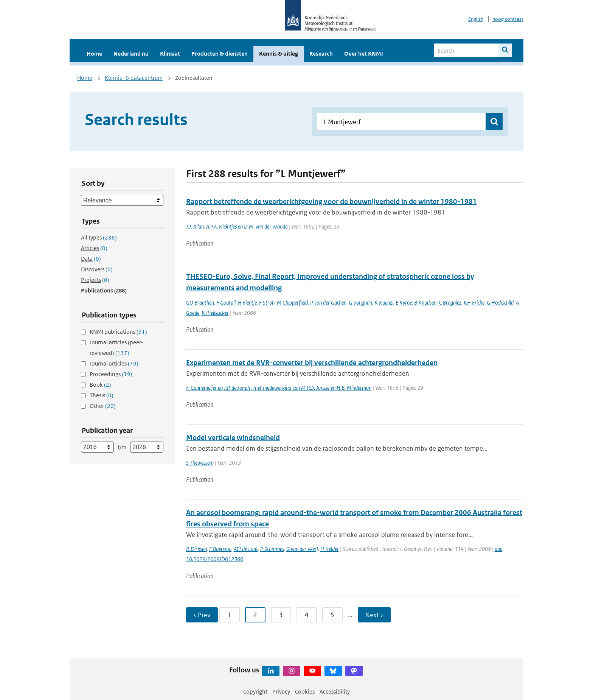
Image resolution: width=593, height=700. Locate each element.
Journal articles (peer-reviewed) (116, 348)
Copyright (255, 691)
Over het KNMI (364, 54)
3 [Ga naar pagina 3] (281, 615)
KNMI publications (118, 332)
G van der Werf (302, 549)
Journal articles (114, 363)
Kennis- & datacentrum (134, 78)
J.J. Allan (195, 226)
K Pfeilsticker (215, 313)
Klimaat (170, 54)
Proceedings (111, 374)
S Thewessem (200, 463)
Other (103, 406)
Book (100, 385)
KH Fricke (474, 303)
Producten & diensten (220, 54)
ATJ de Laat (246, 549)
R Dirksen (196, 549)
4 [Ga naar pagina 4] (307, 615)
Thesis (102, 395)
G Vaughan (360, 303)
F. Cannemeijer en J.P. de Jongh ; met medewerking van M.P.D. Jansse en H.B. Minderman (279, 388)
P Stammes (272, 549)
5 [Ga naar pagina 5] (332, 615)
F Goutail (226, 303)
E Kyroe (404, 303)
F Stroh (267, 303)
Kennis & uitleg (279, 54)
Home (94, 54)
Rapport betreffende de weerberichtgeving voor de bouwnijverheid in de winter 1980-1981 (331, 201)
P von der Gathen (328, 303)
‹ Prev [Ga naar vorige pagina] (202, 615)
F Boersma (220, 549)
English (476, 19)
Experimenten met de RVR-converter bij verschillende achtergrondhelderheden (312, 363)
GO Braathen (200, 303)
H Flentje (247, 303)
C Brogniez (450, 303)
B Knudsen (425, 303)
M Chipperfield (292, 303)
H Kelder (330, 549)
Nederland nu (131, 54)
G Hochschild (500, 303)
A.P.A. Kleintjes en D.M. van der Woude (247, 226)
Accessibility (335, 691)
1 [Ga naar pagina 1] (230, 615)
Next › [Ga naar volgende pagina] (374, 615)
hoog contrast (508, 19)
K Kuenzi (384, 303)
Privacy (281, 691)
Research (321, 54)
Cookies (305, 691)
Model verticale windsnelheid (233, 438)
